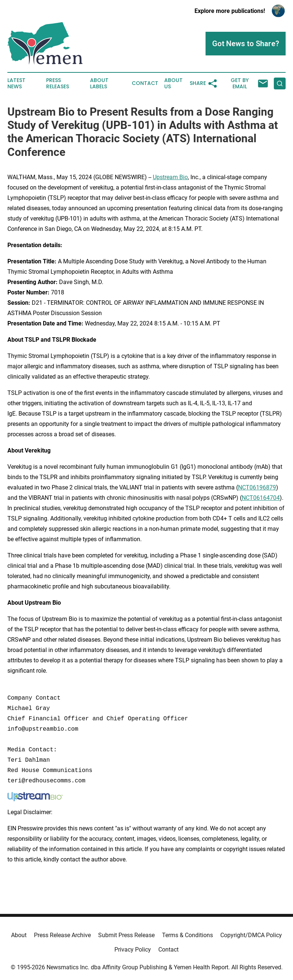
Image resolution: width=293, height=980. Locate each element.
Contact (145, 83)
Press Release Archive (62, 935)
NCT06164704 (261, 498)
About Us (173, 83)
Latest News (16, 83)
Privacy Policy (133, 950)
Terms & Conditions (187, 935)
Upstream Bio (170, 177)
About (19, 935)
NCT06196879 (257, 487)
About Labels (99, 83)
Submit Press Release (126, 935)
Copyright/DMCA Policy (251, 935)
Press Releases (58, 83)
